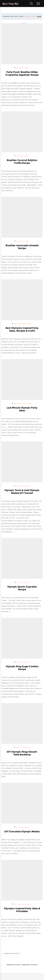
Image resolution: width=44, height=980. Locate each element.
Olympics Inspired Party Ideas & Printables (22, 910)
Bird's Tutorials (23, 486)
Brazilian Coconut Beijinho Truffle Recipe (22, 162)
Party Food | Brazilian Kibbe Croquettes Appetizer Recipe (22, 73)
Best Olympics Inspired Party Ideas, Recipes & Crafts (22, 329)
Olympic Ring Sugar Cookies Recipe (22, 668)
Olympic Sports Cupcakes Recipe (22, 588)
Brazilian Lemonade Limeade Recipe (22, 247)
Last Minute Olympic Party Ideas (22, 409)
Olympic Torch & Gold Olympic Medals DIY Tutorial (22, 492)
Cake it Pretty (23, 583)
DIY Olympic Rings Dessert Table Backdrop (22, 753)
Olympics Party (23, 68)
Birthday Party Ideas (23, 324)
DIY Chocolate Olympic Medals (22, 831)
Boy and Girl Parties (23, 904)
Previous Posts (12, 954)
